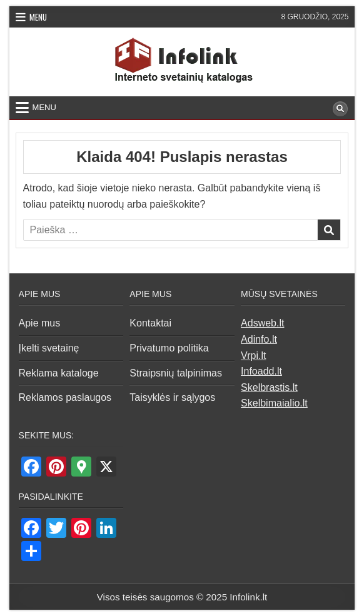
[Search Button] (340, 109)
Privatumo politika (169, 348)
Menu (38, 17)
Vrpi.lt (253, 356)
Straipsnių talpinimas (176, 373)
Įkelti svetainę (49, 348)
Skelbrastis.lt (269, 387)
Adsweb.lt (262, 323)
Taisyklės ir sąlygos (172, 397)
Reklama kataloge (59, 373)
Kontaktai (150, 323)
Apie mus (40, 323)
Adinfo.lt (259, 339)
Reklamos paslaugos (65, 397)
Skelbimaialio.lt (274, 403)
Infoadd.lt (261, 371)
